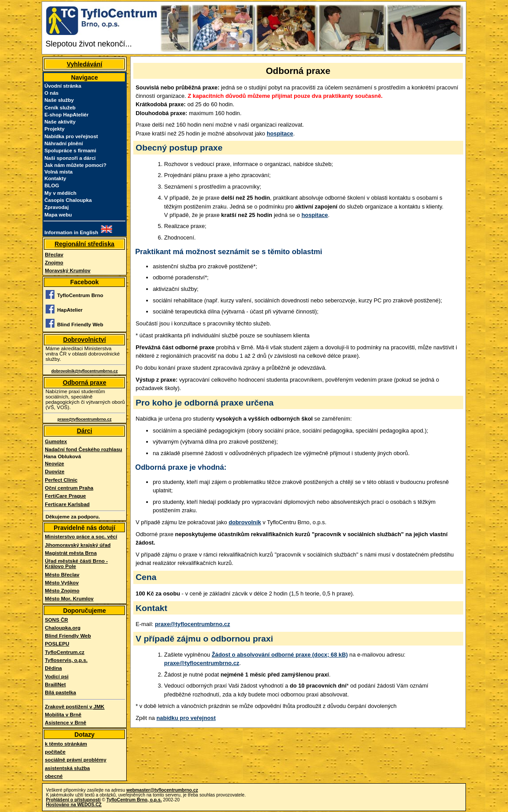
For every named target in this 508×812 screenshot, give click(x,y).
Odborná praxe (85, 383)
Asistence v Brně (65, 723)
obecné (54, 776)
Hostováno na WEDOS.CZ (74, 805)
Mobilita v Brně (63, 715)
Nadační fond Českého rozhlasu (83, 449)
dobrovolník (245, 522)
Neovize (54, 464)
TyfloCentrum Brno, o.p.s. (134, 800)
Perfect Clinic (61, 480)
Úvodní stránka (63, 86)
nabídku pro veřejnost (186, 718)
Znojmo (54, 263)
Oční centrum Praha (69, 488)
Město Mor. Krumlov (69, 599)
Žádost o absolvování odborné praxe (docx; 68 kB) (280, 655)
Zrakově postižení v (74, 707)
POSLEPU (57, 644)
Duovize (54, 472)
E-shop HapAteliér (66, 115)
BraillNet (55, 684)
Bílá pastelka (60, 692)
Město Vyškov (62, 583)
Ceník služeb (60, 108)
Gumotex (56, 441)
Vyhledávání (85, 64)
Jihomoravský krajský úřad (78, 545)
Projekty (54, 129)
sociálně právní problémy (76, 760)
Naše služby (59, 100)
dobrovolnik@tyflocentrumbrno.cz (85, 371)
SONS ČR (56, 620)
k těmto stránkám (66, 744)
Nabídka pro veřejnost (71, 136)
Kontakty (55, 178)
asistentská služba (67, 768)
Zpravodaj (56, 207)
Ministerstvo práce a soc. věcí (81, 537)
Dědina (53, 668)
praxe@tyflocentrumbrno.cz (193, 624)
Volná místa (58, 172)
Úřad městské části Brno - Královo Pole (76, 564)
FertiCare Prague (65, 496)
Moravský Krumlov (68, 271)
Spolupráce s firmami (70, 151)
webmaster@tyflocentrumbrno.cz (162, 790)
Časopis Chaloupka (68, 200)
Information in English (71, 232)
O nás (51, 93)
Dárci (84, 431)
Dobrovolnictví (84, 340)
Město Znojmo (62, 591)
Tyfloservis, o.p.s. (66, 660)
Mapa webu (58, 215)
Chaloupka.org (63, 628)
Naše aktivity (60, 122)
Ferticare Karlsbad (67, 504)
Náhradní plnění (64, 143)
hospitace (280, 133)
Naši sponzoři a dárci (70, 158)
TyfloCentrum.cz (64, 652)
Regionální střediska (84, 244)
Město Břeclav (62, 575)
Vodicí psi (57, 677)
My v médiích (60, 193)
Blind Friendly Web (68, 636)
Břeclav (54, 255)
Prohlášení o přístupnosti (73, 800)
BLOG (52, 186)
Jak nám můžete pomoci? (75, 165)
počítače (55, 752)
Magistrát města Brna (71, 553)
